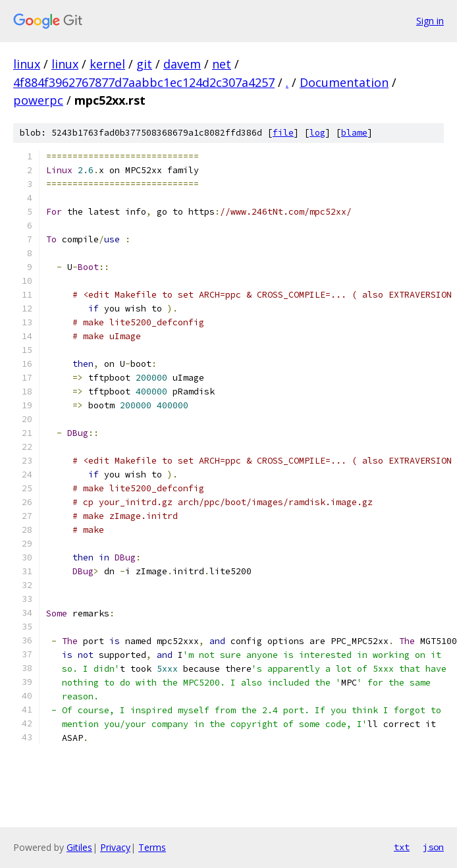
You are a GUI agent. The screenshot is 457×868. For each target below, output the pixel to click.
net (222, 64)
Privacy (115, 847)
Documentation (344, 82)
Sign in (430, 21)
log (317, 133)
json (433, 847)
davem (182, 64)
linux (27, 64)
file (283, 133)
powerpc (38, 100)
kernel (107, 64)
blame (354, 133)
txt (402, 847)
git (144, 64)
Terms (152, 847)
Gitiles (79, 847)
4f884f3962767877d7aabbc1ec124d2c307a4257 (144, 82)
